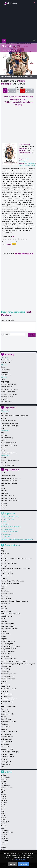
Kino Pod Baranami (7, 496)
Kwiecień (4, 440)
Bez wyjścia (5, 566)
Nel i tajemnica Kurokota (9, 659)
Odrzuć (12, 864)
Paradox (4, 506)
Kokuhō (4, 631)
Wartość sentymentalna (9, 732)
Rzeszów (4, 826)
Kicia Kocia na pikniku (8, 624)
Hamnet (4, 619)
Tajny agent (5, 372)
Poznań (4, 817)
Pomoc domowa (7, 694)
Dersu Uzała (5, 591)
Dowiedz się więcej (21, 860)
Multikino (4, 503)
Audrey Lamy (23, 165)
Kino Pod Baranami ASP (9, 498)
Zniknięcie (4, 759)
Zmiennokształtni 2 (7, 757)
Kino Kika (4, 491)
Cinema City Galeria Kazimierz (11, 478)
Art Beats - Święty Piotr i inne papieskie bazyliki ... (17, 558)
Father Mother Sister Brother (11, 614)
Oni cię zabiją (5, 370)
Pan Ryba (4, 399)
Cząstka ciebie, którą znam (10, 583)
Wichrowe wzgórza (7, 737)
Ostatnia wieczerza (7, 397)
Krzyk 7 (4, 636)
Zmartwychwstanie (7, 754)
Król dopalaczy (6, 634)
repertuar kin (9, 77)
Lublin (3, 809)
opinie (31, 77)
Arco (3, 433)
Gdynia (3, 796)
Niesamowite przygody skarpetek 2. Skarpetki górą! (18, 664)
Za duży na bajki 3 (9, 529)
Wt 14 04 (32, 90)
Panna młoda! (6, 684)
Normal (4, 462)
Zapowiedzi (10, 408)
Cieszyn (4, 784)
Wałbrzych (5, 843)
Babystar (4, 435)
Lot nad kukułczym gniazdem (11, 646)
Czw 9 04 (9, 90)
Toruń (3, 836)
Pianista (4, 448)
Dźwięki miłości (6, 611)
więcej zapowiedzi (8, 465)
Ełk (2, 792)
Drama (3, 418)
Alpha (3, 379)
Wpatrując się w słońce (9, 453)
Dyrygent (4, 608)
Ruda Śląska (5, 822)
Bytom (3, 781)
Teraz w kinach (12, 545)
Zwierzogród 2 (6, 762)
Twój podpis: (6, 334)
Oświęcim (4, 815)
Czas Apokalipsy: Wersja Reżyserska (13, 581)
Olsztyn (4, 813)
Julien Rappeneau (12, 51)
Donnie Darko (6, 603)
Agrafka (4, 473)
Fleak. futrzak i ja (7, 387)
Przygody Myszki (7, 701)
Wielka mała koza (7, 742)
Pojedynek (5, 691)
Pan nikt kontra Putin (8, 679)
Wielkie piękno (6, 744)
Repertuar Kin (12, 470)
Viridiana (4, 729)
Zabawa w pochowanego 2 (10, 426)
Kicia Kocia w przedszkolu (9, 629)
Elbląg (3, 790)
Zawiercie (4, 849)
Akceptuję (23, 864)
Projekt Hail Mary (7, 402)
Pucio (3, 450)
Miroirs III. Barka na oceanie (10, 460)
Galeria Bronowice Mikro (9, 483)
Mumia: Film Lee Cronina (9, 445)
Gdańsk (4, 794)
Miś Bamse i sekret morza (10, 389)
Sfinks (3, 508)
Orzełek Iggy (5, 671)
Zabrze (3, 847)
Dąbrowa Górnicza (7, 788)
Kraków (4, 807)
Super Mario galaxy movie (10, 423)
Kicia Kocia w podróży (8, 626)
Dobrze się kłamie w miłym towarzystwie (14, 416)
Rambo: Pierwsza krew (8, 706)
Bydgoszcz (5, 779)
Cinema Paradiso (7, 576)
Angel (3, 551)
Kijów (3, 488)
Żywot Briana (5, 764)
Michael (4, 457)
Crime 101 (4, 578)
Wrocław (4, 845)
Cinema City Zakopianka (9, 480)
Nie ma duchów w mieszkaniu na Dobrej (14, 661)
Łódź (3, 811)
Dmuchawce (5, 413)
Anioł (3, 556)
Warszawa (4, 841)
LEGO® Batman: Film (8, 641)
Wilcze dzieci (5, 747)
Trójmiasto (5, 839)
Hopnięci (6, 524)
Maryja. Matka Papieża (9, 443)
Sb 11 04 (18, 90)
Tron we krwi (5, 727)
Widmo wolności (7, 739)
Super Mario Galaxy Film (11, 517)
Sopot (3, 828)
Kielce (3, 805)
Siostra (3, 717)
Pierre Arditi (32, 165)
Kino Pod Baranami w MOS (10, 501)
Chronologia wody (7, 438)
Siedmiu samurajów (8, 714)
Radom (4, 820)
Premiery (9, 355)
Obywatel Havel (6, 666)
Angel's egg (5, 382)
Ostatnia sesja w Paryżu (9, 394)
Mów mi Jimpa (6, 362)
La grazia (4, 639)
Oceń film (15, 242)
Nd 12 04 (22, 90)
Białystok (4, 775)
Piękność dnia (6, 686)
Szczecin (4, 834)
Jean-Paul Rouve (30, 163)
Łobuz (3, 428)
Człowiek (4, 586)
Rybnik (3, 824)
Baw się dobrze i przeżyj (9, 384)
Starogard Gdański (7, 832)
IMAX (3, 486)
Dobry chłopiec (6, 598)
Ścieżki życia (5, 711)
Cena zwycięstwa (7, 360)
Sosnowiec (5, 830)
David (3, 367)
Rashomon (5, 709)
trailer (26, 77)
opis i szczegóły (19, 77)
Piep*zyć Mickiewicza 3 (9, 689)
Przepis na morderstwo (9, 421)
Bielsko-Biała (5, 777)
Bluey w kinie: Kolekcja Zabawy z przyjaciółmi (18, 539)
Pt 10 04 (13, 90)
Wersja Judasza (6, 374)
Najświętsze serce (7, 656)
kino (12, 3)
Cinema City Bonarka (8, 475)
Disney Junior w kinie (8, 593)
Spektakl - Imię (6, 719)
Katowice (4, 803)
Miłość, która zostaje (8, 392)
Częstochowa (6, 786)
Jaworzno (4, 801)
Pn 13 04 (27, 90)
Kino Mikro (5, 493)
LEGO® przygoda (7, 644)
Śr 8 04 (5, 90)
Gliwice (3, 798)
